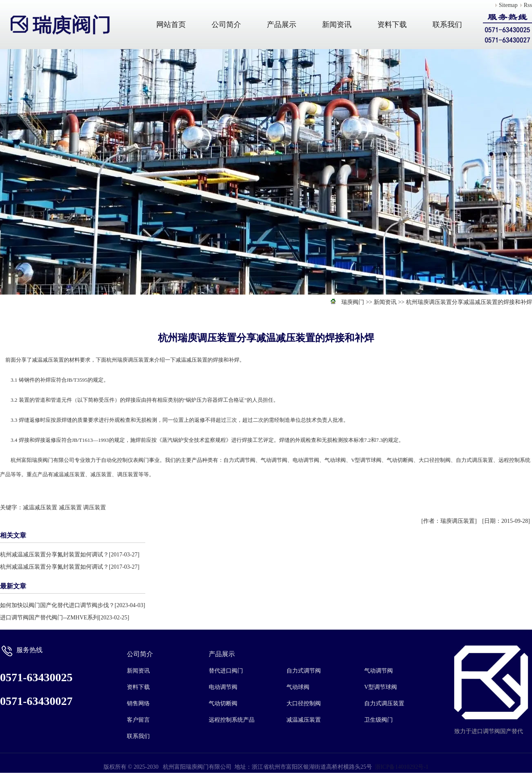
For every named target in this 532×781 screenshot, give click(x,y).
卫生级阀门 (379, 720)
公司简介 (226, 25)
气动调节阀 (379, 671)
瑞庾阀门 (353, 302)
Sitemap (508, 5)
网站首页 (171, 25)
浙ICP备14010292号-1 (402, 767)
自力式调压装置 (384, 703)
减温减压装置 (40, 508)
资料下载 (392, 25)
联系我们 (447, 25)
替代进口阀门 (226, 671)
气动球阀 (298, 687)
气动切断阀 (223, 703)
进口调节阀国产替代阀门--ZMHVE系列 (49, 618)
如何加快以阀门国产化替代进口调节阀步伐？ (57, 605)
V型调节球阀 (381, 687)
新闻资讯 (337, 25)
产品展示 (282, 25)
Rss (528, 5)
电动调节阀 (223, 687)
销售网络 (138, 703)
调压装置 (95, 508)
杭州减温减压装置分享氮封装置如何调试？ (54, 555)
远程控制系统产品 (232, 720)
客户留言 (138, 720)
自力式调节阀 (304, 671)
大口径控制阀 (304, 703)
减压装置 (70, 508)
